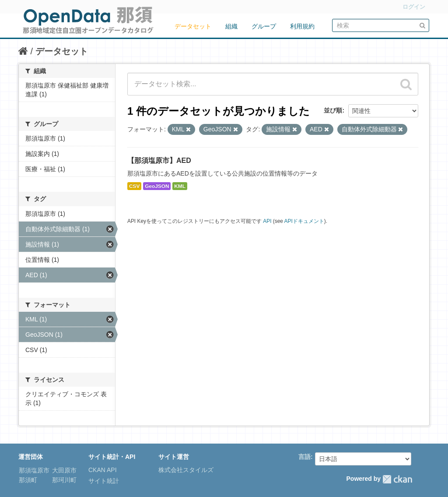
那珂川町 (63, 480)
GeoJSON (157, 186)
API (267, 221)
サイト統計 (104, 481)
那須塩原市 (34, 470)
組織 (231, 26)
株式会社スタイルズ (186, 470)
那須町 (28, 480)
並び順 (333, 110)
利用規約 (302, 26)
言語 (304, 457)
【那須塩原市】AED (159, 160)
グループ (264, 26)
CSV (134, 186)
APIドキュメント (304, 221)
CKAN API (103, 470)
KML (180, 186)
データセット (193, 26)
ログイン (414, 7)
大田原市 (63, 470)
